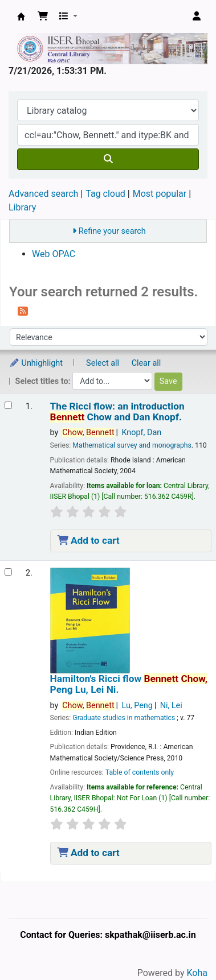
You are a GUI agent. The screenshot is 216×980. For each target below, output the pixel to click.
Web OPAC (54, 254)
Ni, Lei (171, 706)
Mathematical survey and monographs (132, 445)
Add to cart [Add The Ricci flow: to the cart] (89, 540)
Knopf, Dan (141, 433)
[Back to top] (182, 945)
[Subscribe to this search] (23, 311)
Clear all (146, 363)
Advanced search (43, 194)
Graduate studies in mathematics (124, 718)
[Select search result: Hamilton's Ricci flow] (8, 572)
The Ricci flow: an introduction (117, 412)
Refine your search (112, 231)
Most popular (160, 194)
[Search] (108, 159)
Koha (197, 973)
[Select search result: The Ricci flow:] (8, 405)
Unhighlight (36, 363)
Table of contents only (140, 772)
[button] (43, 16)
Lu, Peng (137, 706)
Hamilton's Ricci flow (129, 684)
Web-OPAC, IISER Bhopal (21, 16)
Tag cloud (105, 194)
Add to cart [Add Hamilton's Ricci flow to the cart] (89, 853)
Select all (103, 363)
